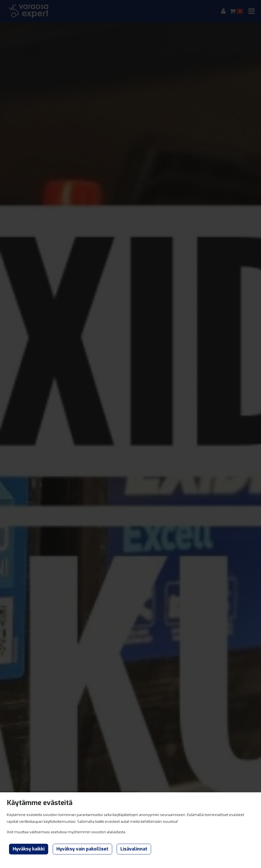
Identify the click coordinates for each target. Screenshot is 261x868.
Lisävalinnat (134, 849)
